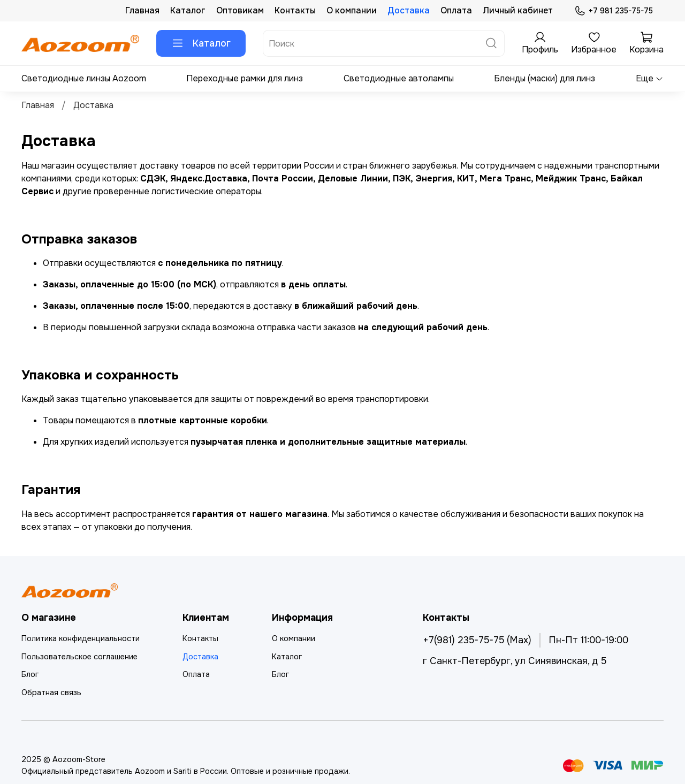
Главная (142, 10)
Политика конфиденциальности (81, 638)
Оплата (456, 10)
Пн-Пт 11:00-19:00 (588, 640)
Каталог (188, 10)
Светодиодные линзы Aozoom (84, 78)
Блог (30, 674)
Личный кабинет (518, 10)
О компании (352, 10)
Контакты (295, 10)
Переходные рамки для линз (245, 78)
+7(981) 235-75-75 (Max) (477, 640)
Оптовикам (240, 10)
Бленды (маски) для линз (545, 78)
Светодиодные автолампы (399, 78)
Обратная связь (51, 692)
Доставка (409, 10)
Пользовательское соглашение (79, 657)
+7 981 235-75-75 (614, 11)
